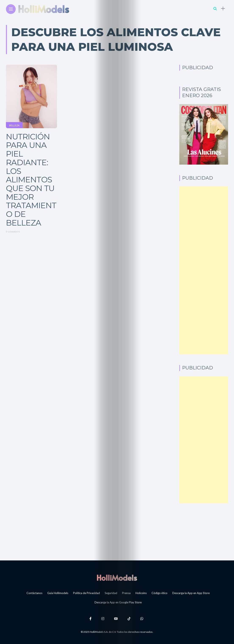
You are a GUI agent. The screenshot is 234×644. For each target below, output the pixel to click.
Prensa (126, 593)
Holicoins (141, 593)
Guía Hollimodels (58, 593)
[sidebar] (223, 9)
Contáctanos (34, 593)
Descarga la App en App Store (191, 593)
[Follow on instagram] (103, 619)
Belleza (14, 125)
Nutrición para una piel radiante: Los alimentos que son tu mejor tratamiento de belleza (31, 180)
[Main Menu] (11, 9)
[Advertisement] (204, 270)
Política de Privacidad (86, 593)
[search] (215, 9)
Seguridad (111, 593)
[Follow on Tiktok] (130, 619)
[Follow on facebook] (91, 619)
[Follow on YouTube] (117, 619)
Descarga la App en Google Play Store (118, 602)
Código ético (159, 593)
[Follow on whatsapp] (142, 619)
